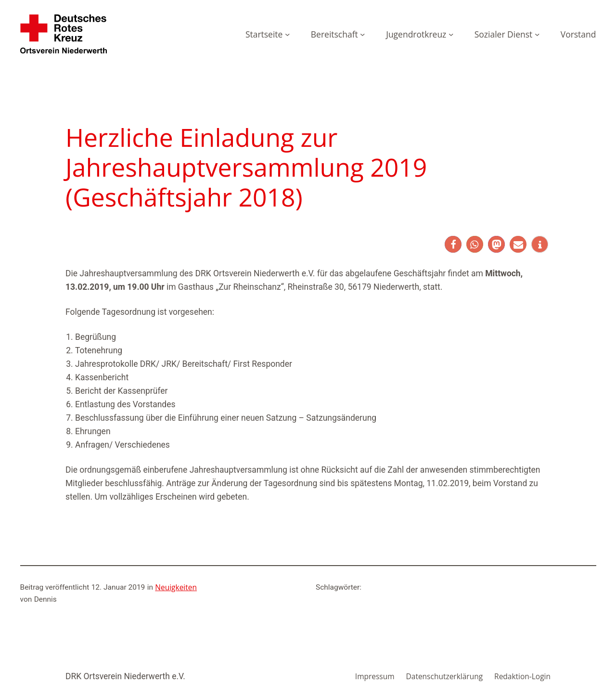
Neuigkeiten (176, 587)
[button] (453, 244)
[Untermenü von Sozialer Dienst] (537, 34)
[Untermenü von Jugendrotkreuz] (451, 34)
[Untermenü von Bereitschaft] (362, 34)
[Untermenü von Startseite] (287, 34)
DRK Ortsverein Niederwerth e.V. (125, 676)
